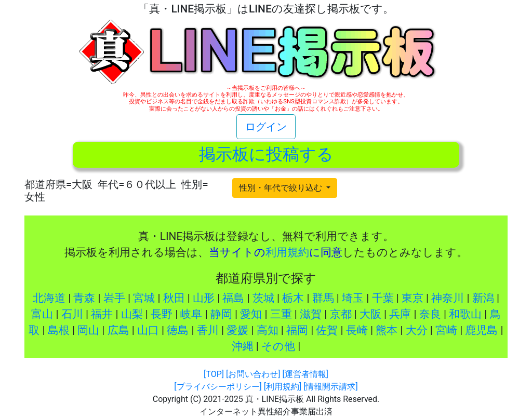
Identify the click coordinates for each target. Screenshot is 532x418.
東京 (413, 298)
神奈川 (448, 298)
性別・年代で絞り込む (282, 188)
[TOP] (214, 374)
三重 (281, 314)
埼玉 (353, 298)
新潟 (483, 298)
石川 (72, 314)
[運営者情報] (305, 374)
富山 (42, 314)
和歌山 (465, 314)
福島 (233, 298)
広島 (118, 330)
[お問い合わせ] (253, 374)
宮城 (144, 298)
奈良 (430, 314)
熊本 (387, 330)
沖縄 (243, 346)
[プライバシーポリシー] (218, 387)
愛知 (251, 314)
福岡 (297, 330)
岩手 (114, 298)
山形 (204, 298)
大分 (417, 330)
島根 (59, 330)
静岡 (221, 314)
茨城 (263, 298)
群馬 (323, 298)
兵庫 (400, 314)
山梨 (132, 314)
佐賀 (327, 330)
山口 (148, 330)
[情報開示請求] (330, 387)
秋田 (174, 298)
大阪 (370, 314)
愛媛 (237, 330)
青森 (84, 298)
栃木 (293, 298)
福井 (102, 314)
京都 (341, 314)
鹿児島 (481, 330)
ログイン (266, 127)
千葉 (383, 298)
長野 (162, 314)
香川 (208, 330)
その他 (278, 346)
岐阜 (191, 314)
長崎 (357, 330)
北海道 (49, 298)
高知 (268, 330)
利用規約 (287, 252)
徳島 (178, 330)
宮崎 (446, 330)
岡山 (88, 330)
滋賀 (311, 314)
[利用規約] (283, 387)
